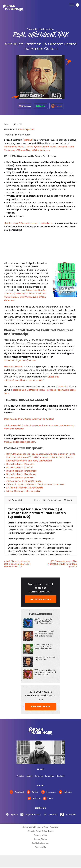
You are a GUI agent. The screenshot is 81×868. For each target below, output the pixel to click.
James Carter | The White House (24, 481)
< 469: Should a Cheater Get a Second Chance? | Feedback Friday (17, 564)
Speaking (50, 776)
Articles (20, 776)
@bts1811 (28, 140)
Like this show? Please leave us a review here (28, 223)
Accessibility (40, 847)
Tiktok (48, 798)
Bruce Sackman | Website (20, 464)
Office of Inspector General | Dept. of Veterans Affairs (35, 484)
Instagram (49, 792)
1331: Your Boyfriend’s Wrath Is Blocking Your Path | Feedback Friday (44, 621)
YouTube (34, 798)
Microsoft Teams (13, 367)
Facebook (17, 792)
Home (41, 769)
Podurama (71, 814)
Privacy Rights (41, 839)
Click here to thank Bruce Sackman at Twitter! (29, 419)
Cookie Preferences (40, 843)
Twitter (33, 792)
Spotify (14, 814)
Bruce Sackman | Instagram (21, 471)
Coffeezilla (62, 386)
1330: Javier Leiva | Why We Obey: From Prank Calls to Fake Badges (44, 634)
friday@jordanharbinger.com (20, 442)
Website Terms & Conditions (41, 831)
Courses (39, 776)
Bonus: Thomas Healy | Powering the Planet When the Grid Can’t (44, 647)
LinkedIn (65, 792)
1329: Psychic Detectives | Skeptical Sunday (45, 658)
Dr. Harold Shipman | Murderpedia (25, 488)
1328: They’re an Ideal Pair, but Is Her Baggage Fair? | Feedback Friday (45, 672)
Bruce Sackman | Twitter (20, 467)
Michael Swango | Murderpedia (23, 491)
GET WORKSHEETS (40, 599)
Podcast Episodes (26, 130)
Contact (60, 776)
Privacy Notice (40, 835)
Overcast (53, 814)
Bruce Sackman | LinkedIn (20, 478)
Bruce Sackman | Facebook (21, 474)
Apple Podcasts (33, 814)
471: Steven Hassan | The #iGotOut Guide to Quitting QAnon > (62, 564)
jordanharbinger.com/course (20, 360)
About (29, 776)
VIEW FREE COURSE (40, 707)
